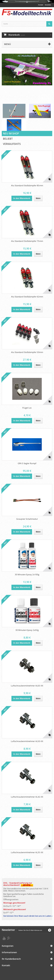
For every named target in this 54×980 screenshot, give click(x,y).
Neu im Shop (11, 133)
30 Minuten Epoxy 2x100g (27, 574)
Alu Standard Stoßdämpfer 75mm (27, 241)
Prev (42, 98)
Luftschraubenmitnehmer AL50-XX (27, 741)
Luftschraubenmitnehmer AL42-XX (27, 797)
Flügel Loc (27, 408)
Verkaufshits (12, 144)
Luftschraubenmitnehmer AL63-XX (27, 686)
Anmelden (48, 5)
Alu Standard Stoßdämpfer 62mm (27, 297)
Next (48, 98)
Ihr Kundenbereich (11, 959)
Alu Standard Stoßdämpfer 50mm (27, 352)
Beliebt (8, 139)
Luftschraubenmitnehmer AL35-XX (27, 852)
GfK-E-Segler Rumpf (27, 463)
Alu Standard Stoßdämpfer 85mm (27, 185)
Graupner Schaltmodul (27, 519)
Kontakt (41, 5)
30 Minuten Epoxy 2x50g (27, 630)
